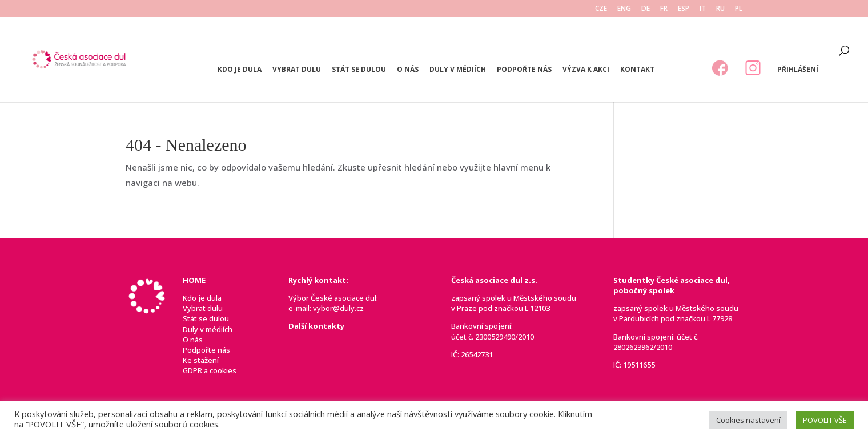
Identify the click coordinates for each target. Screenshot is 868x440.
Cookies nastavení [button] (748, 420)
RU (720, 9)
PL (739, 9)
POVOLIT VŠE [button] (825, 420)
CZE (601, 9)
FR (664, 9)
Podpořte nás (524, 70)
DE (646, 9)
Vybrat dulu (297, 70)
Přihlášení (798, 70)
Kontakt (637, 70)
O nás (408, 70)
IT (703, 9)
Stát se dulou (359, 70)
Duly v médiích (458, 70)
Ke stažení (201, 360)
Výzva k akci (586, 70)
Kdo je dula (240, 70)
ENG (624, 9)
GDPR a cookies (210, 370)
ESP (684, 9)
